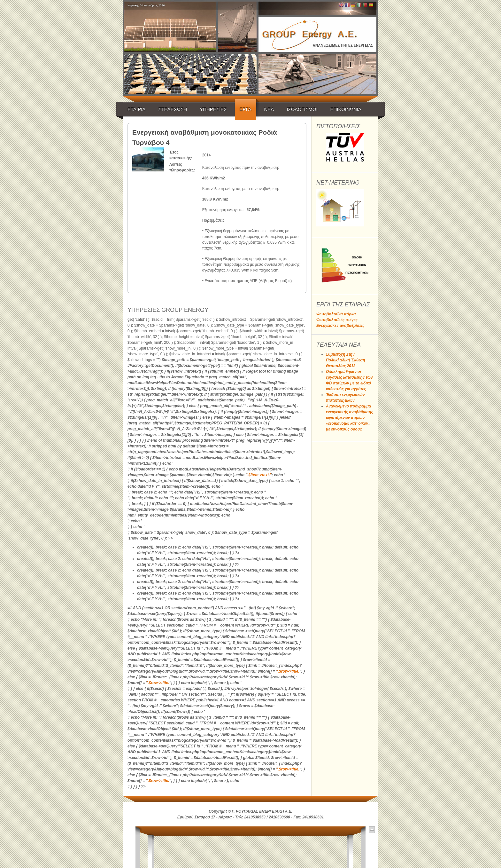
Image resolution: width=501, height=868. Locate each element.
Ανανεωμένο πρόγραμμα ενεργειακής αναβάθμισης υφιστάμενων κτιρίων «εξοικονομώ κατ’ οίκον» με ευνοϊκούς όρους (350, 418)
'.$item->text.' (258, 475)
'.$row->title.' (289, 671)
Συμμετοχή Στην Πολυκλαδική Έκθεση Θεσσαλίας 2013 (346, 360)
